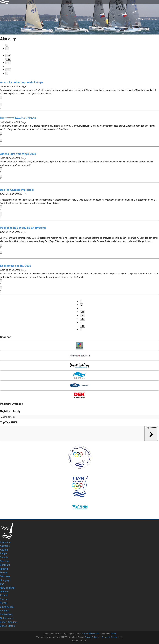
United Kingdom (9, 622)
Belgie (3, 553)
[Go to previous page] (7, 45)
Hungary (5, 580)
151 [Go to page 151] (8, 63)
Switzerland (6, 614)
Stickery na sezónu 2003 (15, 266)
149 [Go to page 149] (8, 56)
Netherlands (7, 618)
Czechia (4, 561)
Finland (4, 569)
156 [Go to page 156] (8, 70)
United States (7, 626)
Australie (5, 546)
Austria (4, 550)
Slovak (4, 603)
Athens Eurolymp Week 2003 (18, 154)
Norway (4, 591)
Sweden (4, 611)
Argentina (5, 542)
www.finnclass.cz (91, 634)
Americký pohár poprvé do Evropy (21, 82)
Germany (5, 576)
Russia (4, 599)
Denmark (5, 565)
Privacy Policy (91, 637)
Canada (4, 557)
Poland (4, 595)
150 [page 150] (8, 59)
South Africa (7, 607)
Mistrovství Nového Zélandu (18, 118)
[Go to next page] (7, 73)
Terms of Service (109, 637)
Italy (2, 584)
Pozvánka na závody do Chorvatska (23, 228)
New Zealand (7, 588)
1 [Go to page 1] (7, 49)
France (4, 572)
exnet (113, 634)
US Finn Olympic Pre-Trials (17, 190)
